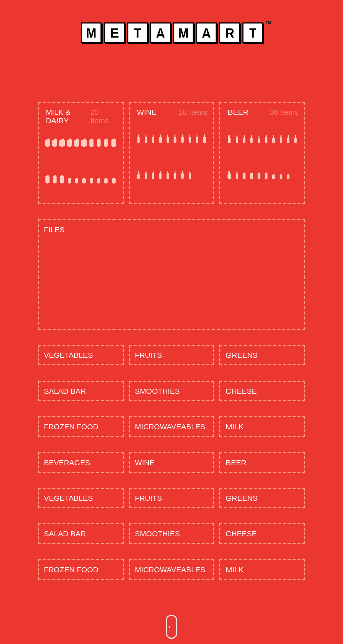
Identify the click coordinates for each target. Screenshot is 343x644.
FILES (54, 229)
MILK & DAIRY (58, 116)
